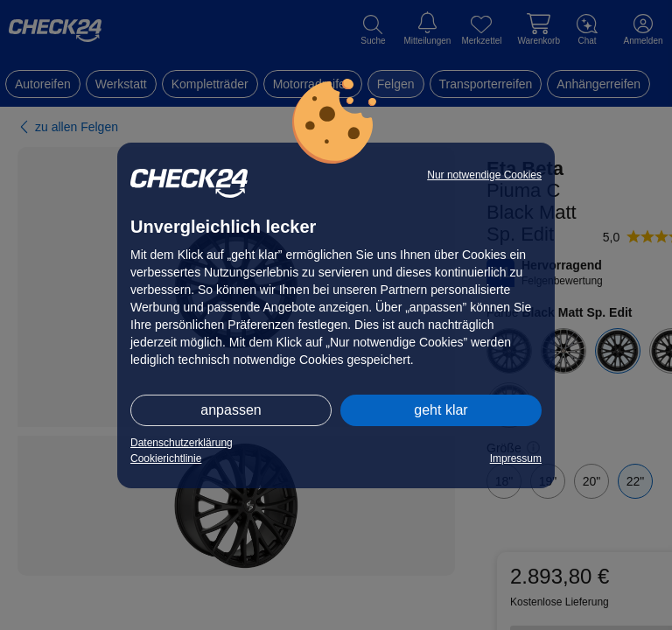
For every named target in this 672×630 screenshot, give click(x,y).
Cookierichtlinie (166, 458)
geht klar (441, 410)
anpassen (231, 410)
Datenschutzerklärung (182, 443)
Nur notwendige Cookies (484, 175)
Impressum (516, 458)
